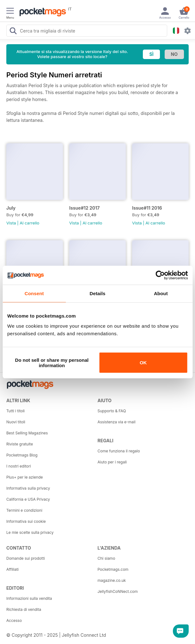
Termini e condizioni (24, 510)
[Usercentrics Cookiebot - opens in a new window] (160, 275)
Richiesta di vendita (24, 609)
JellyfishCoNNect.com (118, 591)
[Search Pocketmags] (13, 32)
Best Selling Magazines (27, 433)
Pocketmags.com (113, 569)
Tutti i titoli (15, 411)
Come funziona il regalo (119, 451)
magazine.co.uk (112, 580)
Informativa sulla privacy (28, 488)
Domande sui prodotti (26, 558)
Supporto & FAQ (112, 411)
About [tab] (161, 293)
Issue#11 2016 (147, 208)
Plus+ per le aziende (25, 477)
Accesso (14, 620)
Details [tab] (98, 293)
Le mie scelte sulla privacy (30, 532)
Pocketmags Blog (22, 455)
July (11, 208)
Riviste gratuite (20, 444)
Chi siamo (107, 558)
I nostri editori (19, 466)
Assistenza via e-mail (117, 422)
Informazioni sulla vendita (29, 598)
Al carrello (29, 223)
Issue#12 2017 (84, 208)
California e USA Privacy (28, 499)
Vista (11, 223)
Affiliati (12, 569)
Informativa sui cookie (26, 521)
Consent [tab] (34, 293)
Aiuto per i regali (112, 462)
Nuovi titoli (16, 422)
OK (143, 363)
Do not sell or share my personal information (52, 362)
